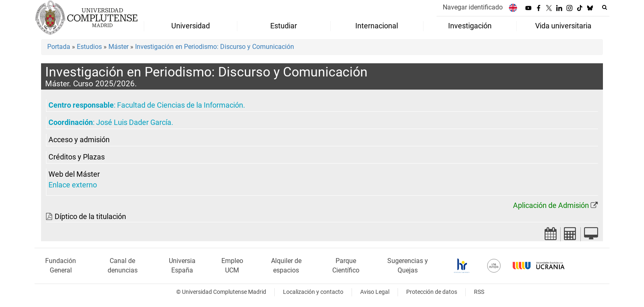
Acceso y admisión (79, 140)
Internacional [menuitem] (377, 26)
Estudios (89, 47)
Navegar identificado (473, 7)
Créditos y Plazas (77, 157)
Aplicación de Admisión (551, 205)
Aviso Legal (375, 292)
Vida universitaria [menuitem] (563, 26)
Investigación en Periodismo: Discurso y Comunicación (215, 47)
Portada (59, 47)
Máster (118, 47)
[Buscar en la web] (605, 7)
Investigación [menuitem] (470, 26)
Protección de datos (432, 292)
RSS (479, 292)
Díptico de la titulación (90, 217)
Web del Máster (74, 174)
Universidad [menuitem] (191, 26)
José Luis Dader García (134, 122)
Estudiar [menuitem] (284, 26)
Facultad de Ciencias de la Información (180, 105)
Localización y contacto (313, 292)
